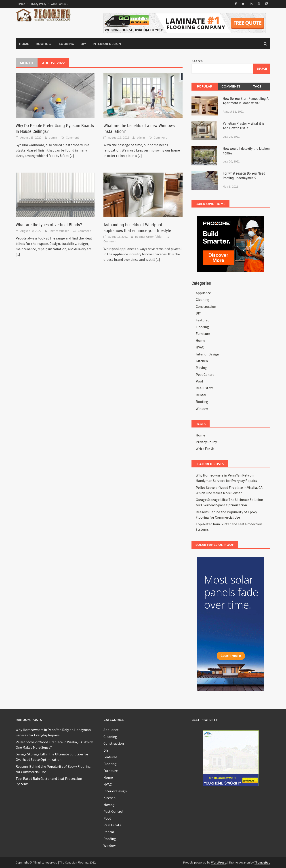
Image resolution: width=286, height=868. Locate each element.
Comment (72, 137)
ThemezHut (262, 862)
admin (53, 137)
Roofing (43, 44)
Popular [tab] (205, 86)
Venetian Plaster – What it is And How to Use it (244, 126)
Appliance (203, 293)
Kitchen (202, 361)
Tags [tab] (257, 86)
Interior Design (107, 44)
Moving (201, 368)
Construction (206, 306)
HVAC (200, 347)
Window (202, 408)
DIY (83, 44)
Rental (201, 395)
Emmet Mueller (59, 231)
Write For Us (58, 4)
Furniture (203, 334)
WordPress (219, 862)
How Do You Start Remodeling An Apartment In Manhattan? (247, 101)
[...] (72, 155)
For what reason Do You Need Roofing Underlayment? (244, 176)
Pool (199, 381)
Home (21, 4)
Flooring (66, 44)
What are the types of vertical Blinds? (49, 225)
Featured (203, 320)
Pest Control (206, 374)
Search (197, 61)
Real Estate (205, 388)
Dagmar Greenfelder (149, 237)
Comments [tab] (231, 86)
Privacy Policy (38, 4)
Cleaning (203, 299)
